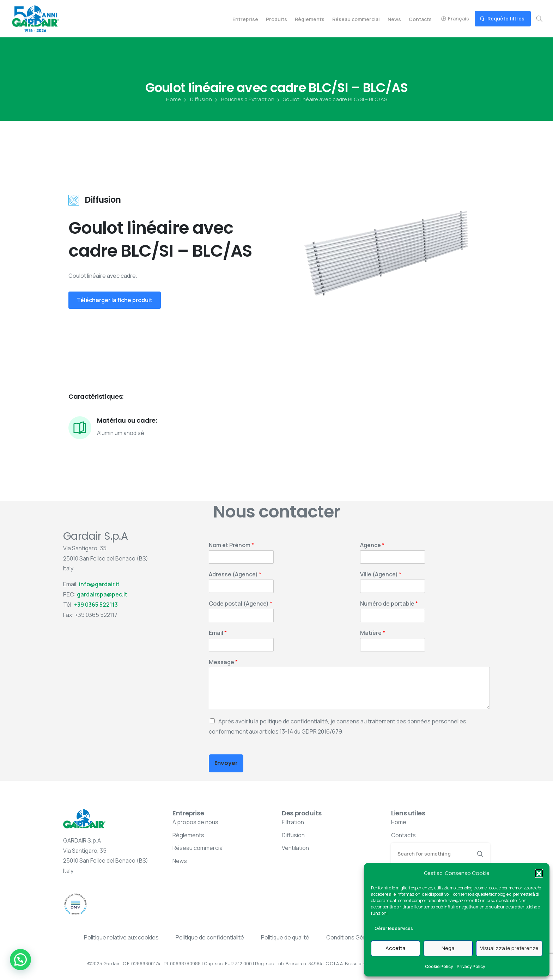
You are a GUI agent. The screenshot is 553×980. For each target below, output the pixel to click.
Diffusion (197, 99)
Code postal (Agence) (241, 604)
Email (218, 633)
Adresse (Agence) (235, 574)
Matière (373, 633)
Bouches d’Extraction (244, 99)
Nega (448, 948)
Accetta (396, 948)
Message (223, 662)
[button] (539, 873)
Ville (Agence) (381, 574)
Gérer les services (394, 928)
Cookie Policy (439, 966)
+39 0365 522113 (96, 605)
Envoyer (226, 763)
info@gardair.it (99, 584)
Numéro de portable (389, 604)
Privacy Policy (471, 966)
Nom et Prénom (231, 545)
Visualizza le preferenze (509, 948)
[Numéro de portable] (393, 615)
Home (174, 99)
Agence (372, 545)
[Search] (431, 853)
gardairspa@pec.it (102, 594)
